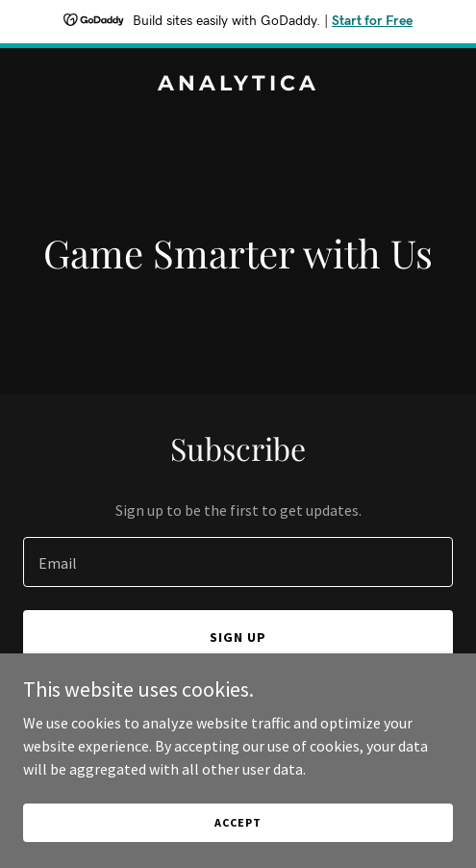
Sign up (238, 637)
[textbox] (238, 562)
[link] (238, 85)
